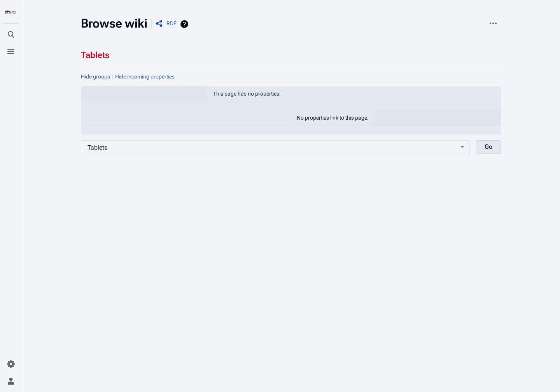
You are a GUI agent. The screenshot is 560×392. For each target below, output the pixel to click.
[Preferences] (11, 364)
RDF (171, 23)
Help (185, 24)
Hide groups (95, 77)
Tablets (95, 55)
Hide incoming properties (145, 77)
